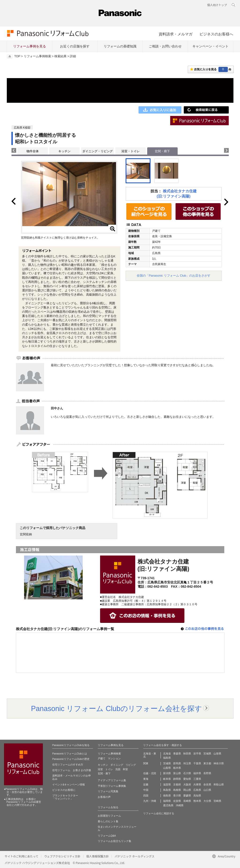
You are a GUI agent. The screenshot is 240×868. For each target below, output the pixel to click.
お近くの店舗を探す (75, 46)
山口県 (207, 790)
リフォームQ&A (107, 836)
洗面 (118, 769)
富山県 (177, 773)
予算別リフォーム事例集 (112, 786)
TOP (17, 56)
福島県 (167, 758)
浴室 (100, 769)
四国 (146, 796)
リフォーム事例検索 (37, 56)
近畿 (146, 784)
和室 (125, 769)
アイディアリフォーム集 (112, 780)
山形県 (217, 754)
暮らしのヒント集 (108, 821)
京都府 (177, 784)
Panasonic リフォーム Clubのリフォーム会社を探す (116, 708)
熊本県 (197, 801)
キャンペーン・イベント (210, 46)
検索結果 (60, 56)
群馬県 (177, 763)
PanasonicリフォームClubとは (70, 754)
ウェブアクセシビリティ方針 (62, 856)
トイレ (109, 769)
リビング (131, 765)
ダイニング (117, 765)
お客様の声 (104, 797)
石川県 (187, 773)
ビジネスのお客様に (64, 790)
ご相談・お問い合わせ (165, 46)
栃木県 (177, 768)
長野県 (207, 773)
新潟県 (167, 773)
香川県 (177, 796)
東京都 (207, 763)
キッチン (64, 151)
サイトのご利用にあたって (21, 856)
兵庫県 (197, 784)
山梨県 (167, 768)
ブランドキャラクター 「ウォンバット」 (65, 797)
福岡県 (167, 801)
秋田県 (187, 754)
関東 (146, 763)
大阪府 (187, 784)
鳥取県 (167, 790)
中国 (146, 790)
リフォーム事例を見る (30, 46)
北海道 (167, 754)
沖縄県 (180, 805)
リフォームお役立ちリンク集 (114, 841)
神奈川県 (219, 763)
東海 (146, 779)
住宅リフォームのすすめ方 (68, 765)
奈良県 (207, 784)
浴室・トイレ (131, 151)
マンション (114, 758)
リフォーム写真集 (108, 791)
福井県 (197, 773)
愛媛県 (187, 796)
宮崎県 (217, 801)
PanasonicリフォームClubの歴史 (71, 759)
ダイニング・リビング (97, 151)
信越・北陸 (150, 773)
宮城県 (207, 754)
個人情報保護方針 (97, 856)
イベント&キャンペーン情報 (69, 784)
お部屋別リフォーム (109, 816)
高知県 (197, 796)
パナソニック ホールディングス (135, 856)
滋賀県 (167, 784)
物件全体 (33, 151)
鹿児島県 (168, 805)
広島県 (197, 790)
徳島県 (167, 796)
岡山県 (187, 790)
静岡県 (177, 779)
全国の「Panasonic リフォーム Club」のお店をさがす (174, 276)
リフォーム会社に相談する (159, 813)
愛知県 (187, 779)
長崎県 (187, 801)
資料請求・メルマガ (176, 34)
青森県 (177, 754)
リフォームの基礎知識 (120, 46)
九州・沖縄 (150, 801)
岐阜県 (167, 779)
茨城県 (167, 763)
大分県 (207, 801)
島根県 (177, 790)
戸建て (102, 758)
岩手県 (197, 754)
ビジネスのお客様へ (216, 34)
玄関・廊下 (104, 773)
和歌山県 (219, 784)
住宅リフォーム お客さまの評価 (72, 770)
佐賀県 (177, 801)
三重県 (197, 779)
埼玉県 (187, 763)
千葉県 (197, 763)
